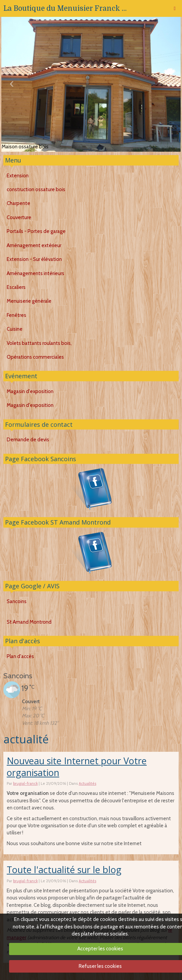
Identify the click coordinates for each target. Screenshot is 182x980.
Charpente (19, 203)
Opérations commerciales (35, 357)
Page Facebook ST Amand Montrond (58, 522)
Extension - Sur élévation (34, 259)
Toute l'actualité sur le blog (64, 870)
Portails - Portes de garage (36, 231)
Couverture (19, 217)
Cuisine (15, 329)
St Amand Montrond (29, 622)
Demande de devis (28, 440)
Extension (18, 176)
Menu (13, 160)
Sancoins (17, 601)
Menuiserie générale (29, 301)
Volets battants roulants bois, (39, 343)
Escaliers (16, 287)
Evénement (21, 376)
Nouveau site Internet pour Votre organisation (77, 766)
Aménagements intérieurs (35, 273)
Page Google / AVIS (32, 586)
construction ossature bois (36, 189)
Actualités (87, 783)
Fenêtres (16, 315)
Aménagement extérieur (34, 245)
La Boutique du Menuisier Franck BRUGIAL (67, 8)
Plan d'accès (23, 641)
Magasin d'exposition (30, 391)
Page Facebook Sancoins (41, 459)
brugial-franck (25, 783)
